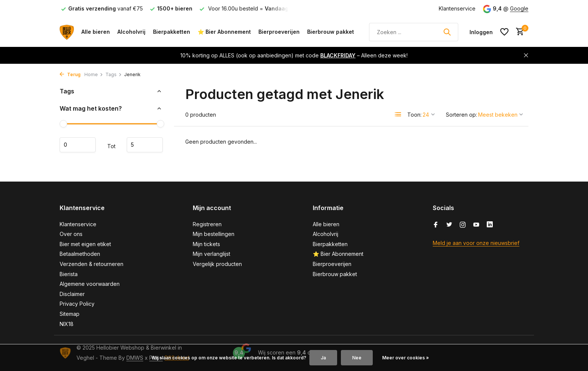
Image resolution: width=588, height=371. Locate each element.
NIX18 (67, 324)
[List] (398, 114)
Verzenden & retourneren (91, 264)
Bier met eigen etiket (85, 244)
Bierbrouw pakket (331, 32)
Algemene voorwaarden (90, 284)
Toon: (414, 115)
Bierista (69, 274)
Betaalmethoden (80, 254)
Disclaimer (72, 294)
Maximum (145, 145)
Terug (70, 74)
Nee (357, 358)
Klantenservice (457, 8)
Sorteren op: (461, 115)
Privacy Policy (77, 304)
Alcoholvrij (131, 32)
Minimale (78, 145)
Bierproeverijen (279, 32)
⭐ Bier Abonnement (224, 32)
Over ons (71, 234)
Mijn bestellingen (214, 234)
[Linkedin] (490, 225)
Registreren (207, 224)
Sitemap (70, 314)
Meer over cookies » (406, 358)
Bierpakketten (172, 32)
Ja (323, 358)
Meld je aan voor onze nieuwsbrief (476, 243)
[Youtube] (476, 225)
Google (519, 8)
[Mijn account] (481, 32)
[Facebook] (436, 225)
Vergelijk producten (217, 264)
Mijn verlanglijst (211, 254)
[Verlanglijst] (504, 32)
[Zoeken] (414, 32)
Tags (114, 74)
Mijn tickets (206, 244)
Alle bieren (96, 32)
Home (94, 74)
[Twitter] (449, 225)
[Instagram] (463, 225)
